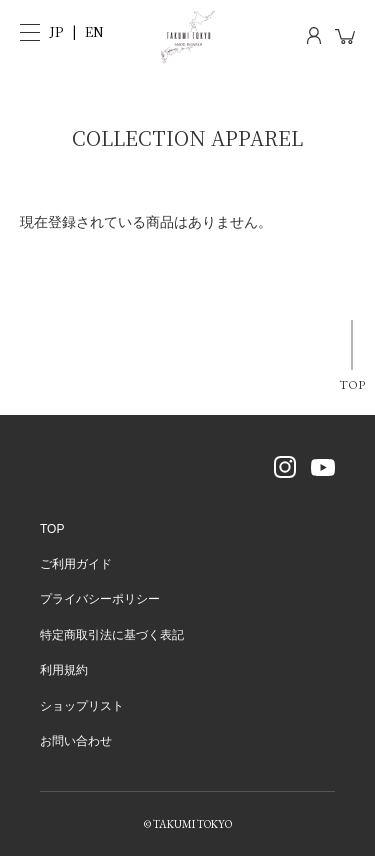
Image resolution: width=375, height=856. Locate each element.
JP (56, 31)
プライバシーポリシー (100, 599)
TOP (352, 385)
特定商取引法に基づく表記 (112, 635)
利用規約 (64, 670)
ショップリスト (82, 706)
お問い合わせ (76, 741)
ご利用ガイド (76, 564)
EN (94, 31)
